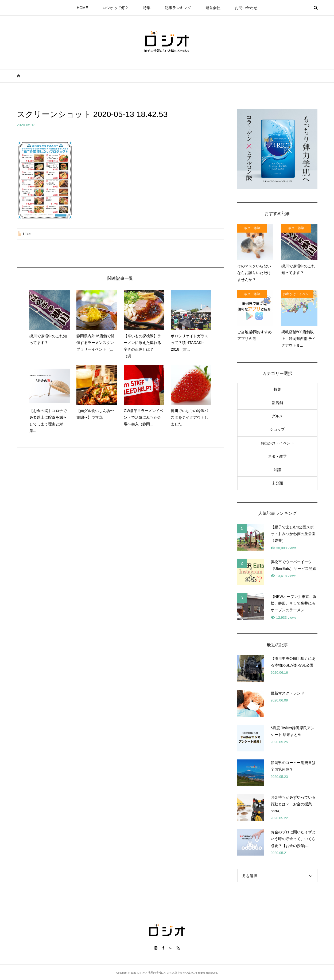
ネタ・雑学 (277, 456)
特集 (147, 8)
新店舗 (277, 403)
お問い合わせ (246, 8)
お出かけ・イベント (277, 443)
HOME (82, 8)
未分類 (277, 483)
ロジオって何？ (115, 8)
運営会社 (213, 8)
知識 (277, 470)
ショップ (277, 429)
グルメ (277, 416)
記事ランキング (178, 8)
